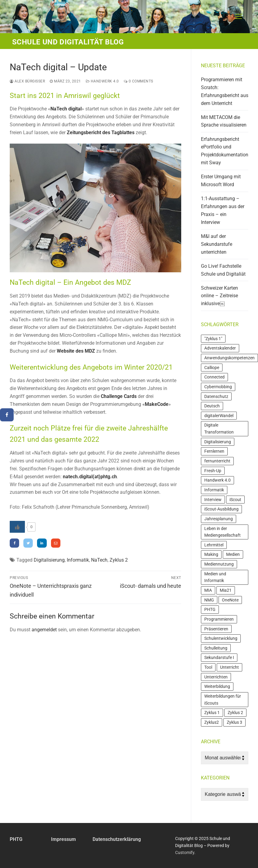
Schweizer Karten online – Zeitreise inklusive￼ (219, 296)
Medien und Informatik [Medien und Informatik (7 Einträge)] (215, 577)
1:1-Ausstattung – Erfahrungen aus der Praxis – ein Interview (223, 210)
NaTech (99, 560)
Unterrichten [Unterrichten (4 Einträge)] (216, 677)
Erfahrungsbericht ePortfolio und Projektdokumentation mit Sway (225, 151)
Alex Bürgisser (27, 81)
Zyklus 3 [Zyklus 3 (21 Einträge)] (234, 722)
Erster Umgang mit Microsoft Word (221, 181)
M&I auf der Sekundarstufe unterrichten (217, 244)
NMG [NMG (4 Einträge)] (209, 600)
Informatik (78, 560)
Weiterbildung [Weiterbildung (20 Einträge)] (217, 686)
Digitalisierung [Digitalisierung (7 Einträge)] (218, 442)
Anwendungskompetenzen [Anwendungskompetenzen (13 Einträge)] (229, 358)
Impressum (63, 839)
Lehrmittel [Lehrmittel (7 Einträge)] (214, 545)
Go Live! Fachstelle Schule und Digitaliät (223, 270)
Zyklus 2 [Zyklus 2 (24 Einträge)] (235, 713)
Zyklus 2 (119, 560)
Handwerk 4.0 (102, 81)
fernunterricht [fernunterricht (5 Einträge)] (217, 461)
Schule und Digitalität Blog (68, 42)
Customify (185, 852)
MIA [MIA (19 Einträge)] (208, 590)
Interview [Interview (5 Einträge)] (213, 500)
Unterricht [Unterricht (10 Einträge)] (229, 667)
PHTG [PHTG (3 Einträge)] (210, 609)
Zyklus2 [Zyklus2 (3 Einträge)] (212, 722)
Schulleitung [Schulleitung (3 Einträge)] (216, 648)
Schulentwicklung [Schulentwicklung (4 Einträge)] (221, 638)
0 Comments (139, 81)
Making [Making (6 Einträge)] (211, 554)
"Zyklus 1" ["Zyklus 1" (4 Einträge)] (213, 339)
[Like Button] (17, 527)
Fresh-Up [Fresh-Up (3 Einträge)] (213, 471)
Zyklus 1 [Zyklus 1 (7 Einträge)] (212, 713)
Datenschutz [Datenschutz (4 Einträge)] (216, 396)
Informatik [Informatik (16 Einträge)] (214, 490)
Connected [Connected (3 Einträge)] (214, 377)
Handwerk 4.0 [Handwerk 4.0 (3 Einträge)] (217, 480)
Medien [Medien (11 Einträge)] (233, 554)
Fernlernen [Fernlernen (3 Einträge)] (214, 451)
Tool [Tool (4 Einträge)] (208, 667)
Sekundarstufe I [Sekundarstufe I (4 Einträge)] (219, 657)
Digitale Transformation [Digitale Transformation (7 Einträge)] (219, 429)
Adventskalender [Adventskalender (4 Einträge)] (220, 348)
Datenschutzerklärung (117, 839)
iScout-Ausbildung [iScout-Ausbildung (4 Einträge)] (221, 509)
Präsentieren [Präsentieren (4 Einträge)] (216, 629)
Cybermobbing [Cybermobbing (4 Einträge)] (218, 387)
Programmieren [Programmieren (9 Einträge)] (219, 619)
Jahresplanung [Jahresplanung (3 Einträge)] (219, 519)
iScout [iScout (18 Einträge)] (235, 500)
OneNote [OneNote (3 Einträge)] (230, 600)
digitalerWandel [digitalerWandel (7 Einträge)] (219, 416)
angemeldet (44, 630)
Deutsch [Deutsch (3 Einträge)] (212, 406)
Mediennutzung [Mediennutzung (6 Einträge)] (219, 564)
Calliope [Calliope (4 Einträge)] (212, 368)
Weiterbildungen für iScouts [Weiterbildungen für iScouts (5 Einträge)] (223, 700)
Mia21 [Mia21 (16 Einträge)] (226, 590)
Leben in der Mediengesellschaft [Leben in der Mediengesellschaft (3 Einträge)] (222, 532)
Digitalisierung (49, 560)
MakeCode (157, 404)
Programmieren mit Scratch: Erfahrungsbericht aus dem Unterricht (225, 91)
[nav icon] (239, 17)
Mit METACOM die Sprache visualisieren (224, 121)
